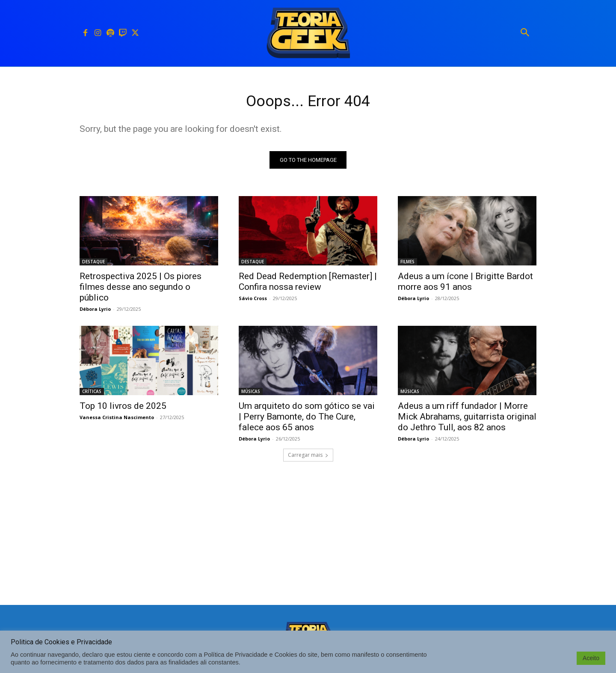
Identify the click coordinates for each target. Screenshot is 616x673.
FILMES (407, 264)
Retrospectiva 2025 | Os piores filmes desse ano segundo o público (141, 289)
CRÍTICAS (92, 394)
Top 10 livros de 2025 (123, 408)
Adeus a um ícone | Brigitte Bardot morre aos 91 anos (465, 284)
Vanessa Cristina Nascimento (117, 420)
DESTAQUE (93, 264)
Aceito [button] (591, 658)
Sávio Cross (253, 301)
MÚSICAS (251, 394)
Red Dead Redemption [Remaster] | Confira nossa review (308, 284)
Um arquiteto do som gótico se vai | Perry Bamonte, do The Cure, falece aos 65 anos (307, 419)
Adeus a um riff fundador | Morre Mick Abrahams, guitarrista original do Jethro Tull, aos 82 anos (467, 419)
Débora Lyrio (95, 311)
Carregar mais (308, 457)
